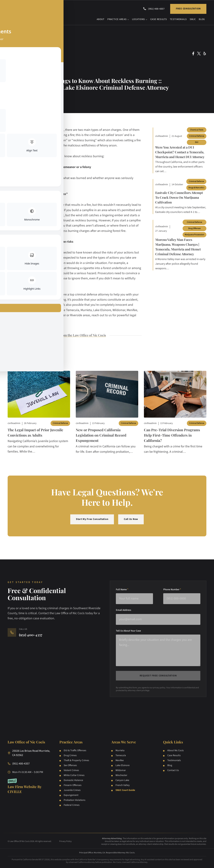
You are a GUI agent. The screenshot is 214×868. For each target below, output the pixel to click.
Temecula (121, 755)
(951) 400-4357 (156, 9)
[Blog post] (39, 394)
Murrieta (120, 750)
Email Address (124, 610)
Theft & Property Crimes (76, 760)
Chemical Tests (197, 130)
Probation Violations (75, 800)
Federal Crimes (72, 805)
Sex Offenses (70, 765)
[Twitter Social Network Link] (199, 54)
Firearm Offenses (73, 785)
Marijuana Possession (194, 235)
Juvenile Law (20, 71)
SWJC (193, 19)
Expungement (71, 795)
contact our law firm (44, 295)
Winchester (121, 775)
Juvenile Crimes (72, 790)
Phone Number (172, 590)
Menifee (120, 760)
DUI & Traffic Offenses (75, 750)
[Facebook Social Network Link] (193, 54)
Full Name (122, 590)
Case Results (159, 19)
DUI (197, 142)
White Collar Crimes (74, 775)
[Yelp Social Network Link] (205, 54)
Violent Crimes (71, 770)
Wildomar (121, 770)
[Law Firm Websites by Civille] (29, 786)
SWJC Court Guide (125, 790)
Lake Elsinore (123, 765)
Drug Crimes (70, 755)
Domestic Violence (73, 780)
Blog (202, 19)
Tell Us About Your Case (128, 631)
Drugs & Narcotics (196, 188)
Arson (20, 55)
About (101, 19)
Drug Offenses (194, 228)
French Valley (123, 785)
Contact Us (173, 770)
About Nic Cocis (175, 750)
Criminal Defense (20, 63)
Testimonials (178, 19)
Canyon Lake (122, 780)
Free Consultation (188, 9)
